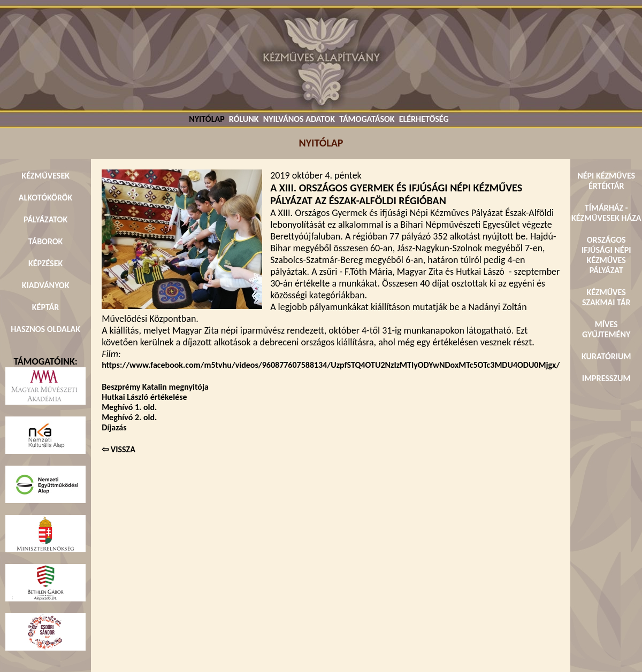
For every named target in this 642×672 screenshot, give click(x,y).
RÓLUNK (244, 119)
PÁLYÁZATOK (45, 219)
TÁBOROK (46, 241)
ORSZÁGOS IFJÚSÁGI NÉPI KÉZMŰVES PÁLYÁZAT (606, 255)
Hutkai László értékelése (144, 397)
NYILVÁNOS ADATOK (299, 119)
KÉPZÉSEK (45, 263)
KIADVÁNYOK (46, 285)
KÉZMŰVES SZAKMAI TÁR (606, 297)
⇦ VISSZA (119, 449)
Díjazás (114, 427)
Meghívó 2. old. (129, 417)
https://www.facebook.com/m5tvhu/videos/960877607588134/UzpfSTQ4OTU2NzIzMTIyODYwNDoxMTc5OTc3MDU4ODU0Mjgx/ (331, 365)
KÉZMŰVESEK (45, 176)
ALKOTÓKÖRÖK (46, 198)
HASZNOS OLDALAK (45, 329)
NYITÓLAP (207, 119)
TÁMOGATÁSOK (367, 119)
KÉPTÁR (45, 307)
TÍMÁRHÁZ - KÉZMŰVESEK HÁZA (606, 213)
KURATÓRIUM (606, 356)
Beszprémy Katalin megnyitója (155, 387)
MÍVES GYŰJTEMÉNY (606, 329)
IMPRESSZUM (606, 378)
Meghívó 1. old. (129, 407)
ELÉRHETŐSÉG (424, 119)
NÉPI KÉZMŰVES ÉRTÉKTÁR (606, 181)
